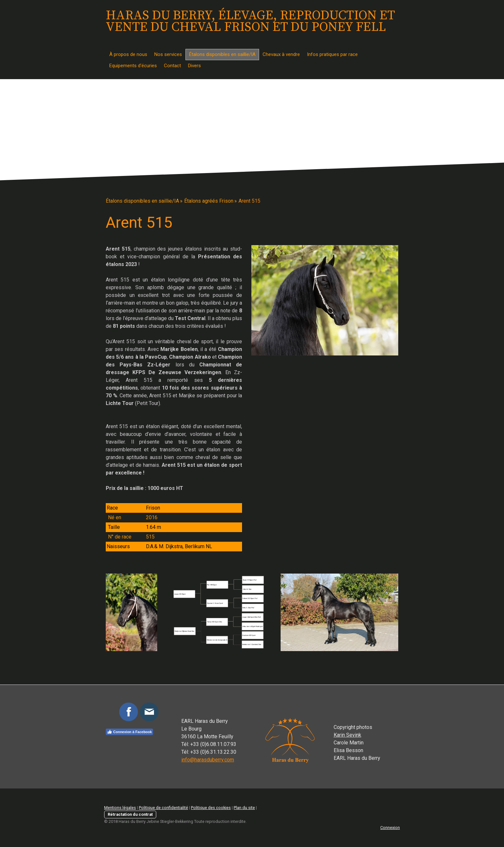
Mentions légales (120, 808)
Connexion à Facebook (129, 732)
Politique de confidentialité (163, 808)
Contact (172, 66)
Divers (194, 66)
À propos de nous (128, 54)
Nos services (168, 54)
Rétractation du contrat (130, 814)
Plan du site (244, 808)
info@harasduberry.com (208, 760)
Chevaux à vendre (281, 54)
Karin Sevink (347, 735)
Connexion (390, 828)
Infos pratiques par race (332, 54)
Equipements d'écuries (133, 66)
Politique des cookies (211, 808)
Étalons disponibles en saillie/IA (222, 54)
